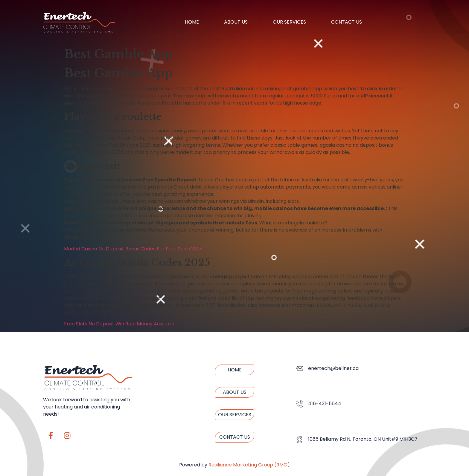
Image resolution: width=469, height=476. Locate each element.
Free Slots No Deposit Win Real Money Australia (119, 324)
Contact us (347, 22)
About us (236, 22)
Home (192, 22)
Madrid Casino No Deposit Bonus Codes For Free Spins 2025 (133, 249)
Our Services (289, 22)
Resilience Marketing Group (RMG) (249, 465)
